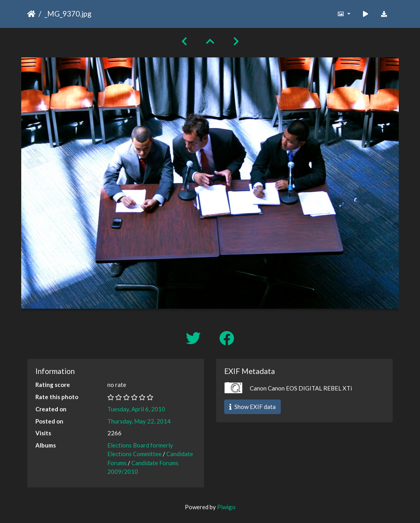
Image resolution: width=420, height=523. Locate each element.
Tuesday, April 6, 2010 (136, 409)
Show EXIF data (252, 407)
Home (31, 14)
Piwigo (226, 507)
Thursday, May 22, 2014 (139, 421)
